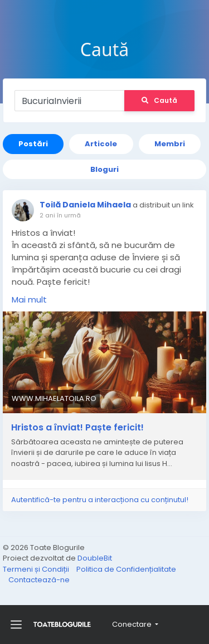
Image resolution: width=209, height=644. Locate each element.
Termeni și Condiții (37, 569)
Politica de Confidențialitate (126, 569)
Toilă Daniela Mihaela (85, 205)
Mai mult (29, 299)
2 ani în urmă (60, 215)
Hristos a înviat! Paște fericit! (77, 428)
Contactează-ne (39, 580)
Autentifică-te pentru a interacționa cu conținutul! (100, 500)
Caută (159, 100)
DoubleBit (95, 558)
